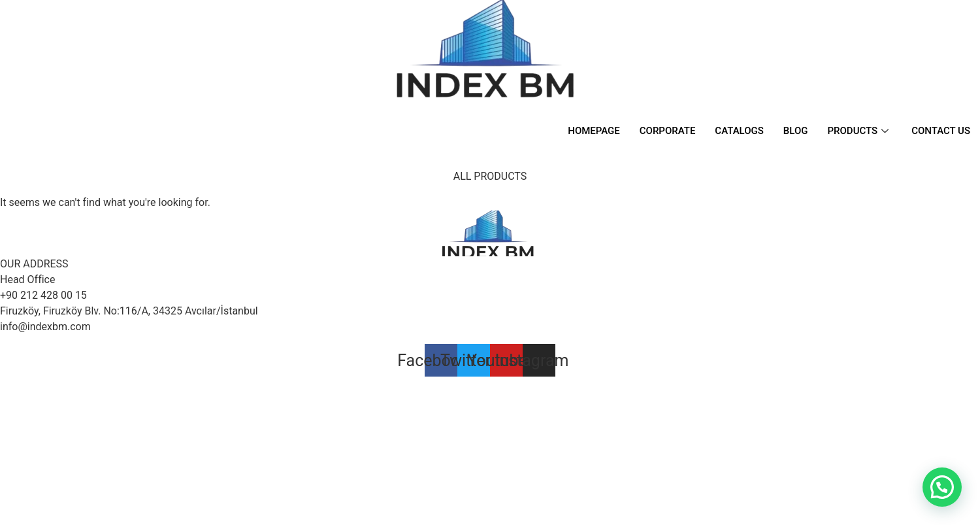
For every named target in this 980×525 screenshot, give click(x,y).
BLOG (796, 131)
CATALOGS (739, 131)
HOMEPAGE (594, 131)
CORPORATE (668, 131)
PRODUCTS (860, 131)
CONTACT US (941, 131)
